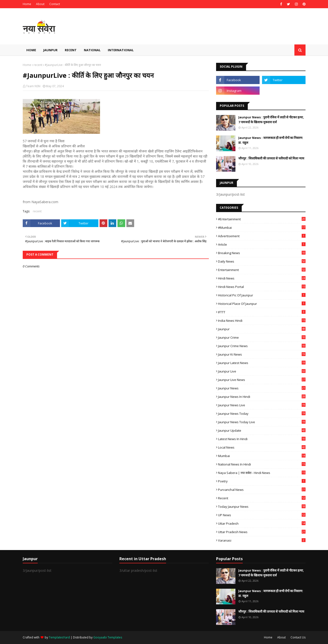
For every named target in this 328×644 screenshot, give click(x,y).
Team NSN (33, 86)
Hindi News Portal (262, 287)
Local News (262, 447)
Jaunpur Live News (262, 380)
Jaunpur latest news (262, 363)
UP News (262, 515)
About (40, 4)
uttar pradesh (262, 523)
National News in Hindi (262, 464)
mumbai (262, 456)
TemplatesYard (59, 637)
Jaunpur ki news (262, 354)
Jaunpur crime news (262, 346)
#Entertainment (262, 219)
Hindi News (262, 278)
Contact (55, 4)
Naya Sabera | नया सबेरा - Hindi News (262, 473)
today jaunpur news (262, 507)
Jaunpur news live (262, 405)
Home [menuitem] (31, 50)
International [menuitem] (121, 50)
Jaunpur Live (262, 371)
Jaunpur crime (262, 337)
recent (38, 65)
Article (262, 244)
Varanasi (262, 540)
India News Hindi (262, 321)
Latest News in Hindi (262, 439)
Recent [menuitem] (71, 50)
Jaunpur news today (262, 414)
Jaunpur (262, 329)
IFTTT (262, 312)
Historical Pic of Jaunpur (262, 295)
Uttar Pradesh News (262, 532)
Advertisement (262, 236)
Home (27, 4)
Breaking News (262, 253)
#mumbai (262, 228)
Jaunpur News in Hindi (262, 397)
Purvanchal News (262, 490)
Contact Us (298, 637)
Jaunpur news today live (262, 422)
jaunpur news (262, 388)
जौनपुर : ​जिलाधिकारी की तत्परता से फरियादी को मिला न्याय (271, 158)
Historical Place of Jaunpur (262, 304)
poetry (262, 481)
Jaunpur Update (262, 430)
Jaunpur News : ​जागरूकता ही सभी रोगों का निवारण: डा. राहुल (271, 140)
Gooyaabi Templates (108, 637)
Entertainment (262, 270)
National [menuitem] (92, 50)
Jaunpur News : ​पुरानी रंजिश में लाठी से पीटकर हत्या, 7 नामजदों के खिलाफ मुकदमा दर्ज (271, 120)
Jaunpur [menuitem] (50, 50)
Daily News (262, 261)
